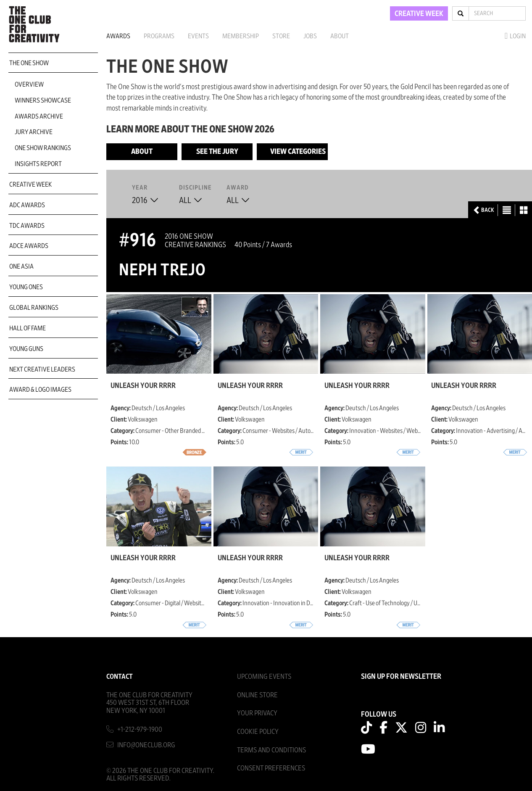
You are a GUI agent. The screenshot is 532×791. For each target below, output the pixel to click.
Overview (29, 84)
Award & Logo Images (40, 390)
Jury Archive (34, 132)
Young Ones (26, 287)
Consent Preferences (271, 768)
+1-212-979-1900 (140, 729)
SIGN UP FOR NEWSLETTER (401, 677)
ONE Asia (21, 266)
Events (198, 36)
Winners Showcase (43, 100)
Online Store (257, 695)
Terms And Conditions (271, 750)
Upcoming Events (264, 676)
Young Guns (26, 349)
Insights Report (38, 164)
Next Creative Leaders (42, 369)
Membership (241, 36)
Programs (159, 36)
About (340, 36)
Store (281, 36)
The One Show (29, 63)
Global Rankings (34, 308)
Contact (120, 676)
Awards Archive (39, 116)
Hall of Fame (28, 328)
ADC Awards (27, 205)
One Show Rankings (43, 148)
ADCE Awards (29, 246)
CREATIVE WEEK (419, 14)
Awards (118, 36)
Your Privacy (257, 713)
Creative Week (30, 185)
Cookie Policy (258, 732)
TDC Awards (27, 226)
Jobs (310, 36)
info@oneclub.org (146, 745)
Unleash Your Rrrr (143, 386)
